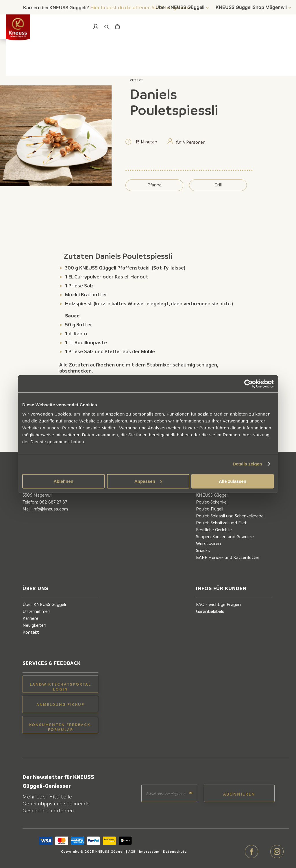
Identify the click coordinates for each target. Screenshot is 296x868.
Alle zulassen (233, 481)
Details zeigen (247, 464)
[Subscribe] (239, 793)
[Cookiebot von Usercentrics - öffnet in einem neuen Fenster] (248, 384)
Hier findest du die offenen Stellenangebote (140, 7)
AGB (132, 851)
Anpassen (148, 481)
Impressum (149, 851)
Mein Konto (95, 27)
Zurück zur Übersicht (57, 67)
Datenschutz (175, 851)
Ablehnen (63, 481)
